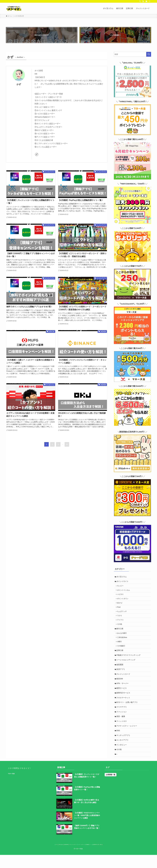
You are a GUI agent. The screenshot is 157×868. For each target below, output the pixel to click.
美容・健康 (121, 725)
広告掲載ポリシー (100, 857)
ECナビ (120, 602)
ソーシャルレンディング (126, 664)
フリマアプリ (122, 715)
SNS (119, 740)
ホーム (31, 857)
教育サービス (122, 694)
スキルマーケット (124, 704)
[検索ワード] (132, 54)
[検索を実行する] (149, 54)
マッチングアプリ (124, 745)
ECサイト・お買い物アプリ (128, 710)
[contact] (146, 1)
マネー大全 (15, 785)
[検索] (150, 1)
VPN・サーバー (123, 689)
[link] (37, 154)
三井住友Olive (123, 639)
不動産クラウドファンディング (129, 658)
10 (67, 450)
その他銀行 (122, 648)
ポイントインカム (124, 588)
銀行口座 (120, 630)
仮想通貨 (120, 669)
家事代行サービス (124, 699)
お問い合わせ (41, 857)
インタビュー (122, 755)
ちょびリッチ (123, 611)
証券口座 (120, 653)
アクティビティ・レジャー (127, 735)
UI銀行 (120, 644)
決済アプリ (121, 674)
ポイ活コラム (122, 574)
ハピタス (121, 593)
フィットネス (122, 730)
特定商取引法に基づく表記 (119, 857)
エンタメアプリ (123, 750)
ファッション (122, 720)
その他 (120, 625)
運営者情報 (52, 857)
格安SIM (120, 684)
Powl (119, 606)
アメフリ (121, 620)
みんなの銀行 (123, 635)
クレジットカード (124, 679)
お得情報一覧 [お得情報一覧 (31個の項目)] (111, 786)
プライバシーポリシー (67, 857)
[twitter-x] (140, 1)
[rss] (143, 1)
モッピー (121, 584)
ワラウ (120, 616)
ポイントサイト (123, 579)
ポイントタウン (123, 597)
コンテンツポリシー (84, 857)
